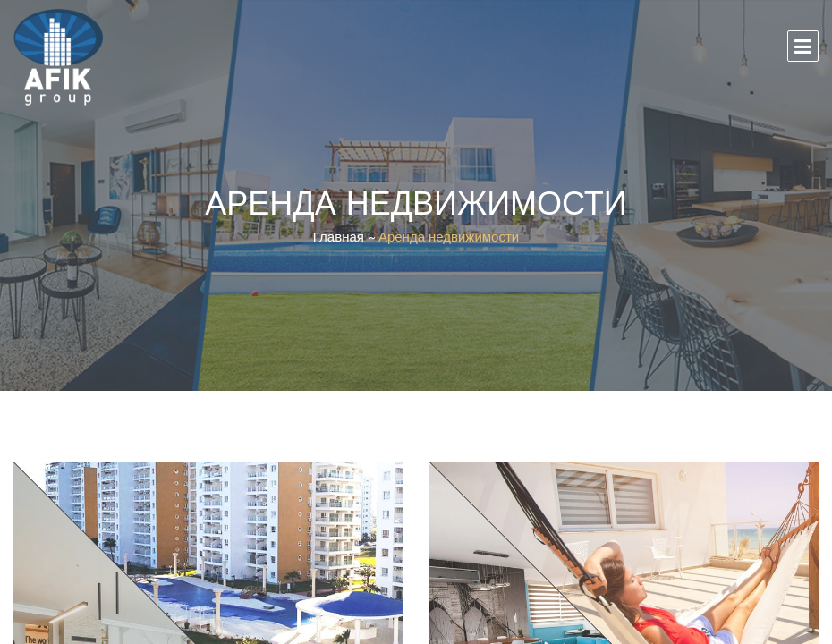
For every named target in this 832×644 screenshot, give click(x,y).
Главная (339, 237)
